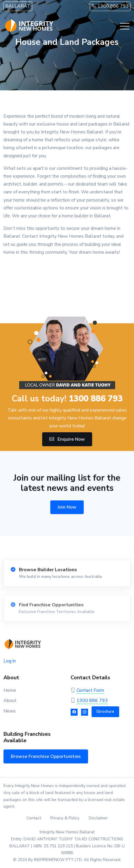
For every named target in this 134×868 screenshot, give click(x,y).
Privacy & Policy (65, 818)
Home (10, 690)
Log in (10, 661)
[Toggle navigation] (125, 26)
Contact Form (90, 690)
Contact (34, 818)
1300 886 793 (110, 6)
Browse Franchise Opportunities (46, 756)
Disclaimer (98, 818)
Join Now (67, 507)
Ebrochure (105, 712)
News (10, 711)
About (10, 701)
